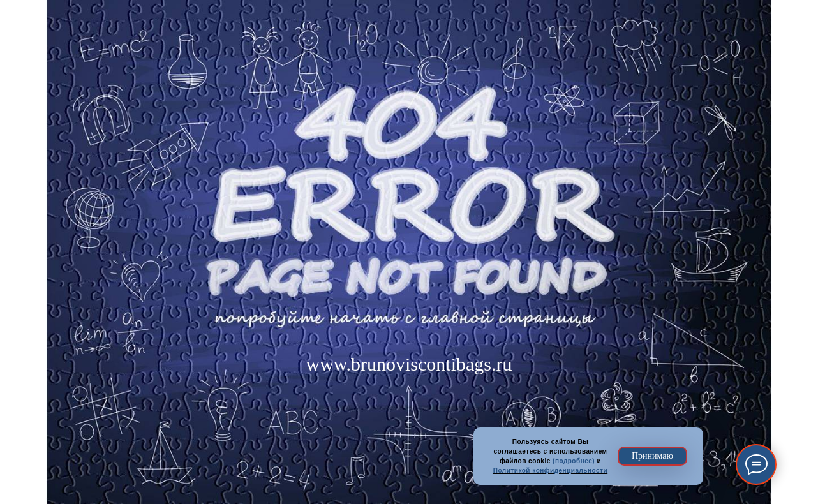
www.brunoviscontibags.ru (409, 364)
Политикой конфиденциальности (550, 471)
